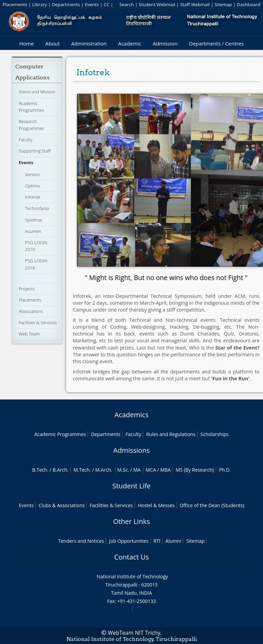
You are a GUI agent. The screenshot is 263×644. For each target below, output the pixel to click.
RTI (157, 541)
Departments (66, 4)
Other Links (131, 521)
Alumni (173, 541)
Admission (165, 43)
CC (107, 4)
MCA (151, 470)
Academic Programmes (60, 434)
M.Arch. (104, 470)
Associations (31, 311)
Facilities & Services (38, 323)
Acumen (33, 231)
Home (26, 43)
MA (137, 470)
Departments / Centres (216, 43)
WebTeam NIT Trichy (134, 633)
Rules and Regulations (171, 434)
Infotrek (33, 197)
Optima (32, 186)
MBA (166, 470)
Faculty (26, 140)
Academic (130, 43)
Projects (27, 289)
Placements (15, 4)
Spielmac (34, 220)
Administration (89, 43)
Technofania (37, 208)
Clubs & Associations (62, 505)
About (52, 43)
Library (40, 4)
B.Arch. (61, 470)
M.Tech (82, 470)
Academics (131, 415)
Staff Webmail (195, 4)
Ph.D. (225, 470)
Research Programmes (32, 125)
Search (126, 4)
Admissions (131, 450)
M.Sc (122, 470)
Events (92, 4)
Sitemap (223, 4)
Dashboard (249, 4)
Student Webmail (157, 4)
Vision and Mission (37, 92)
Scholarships (214, 434)
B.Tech (40, 470)
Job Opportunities (129, 541)
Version (32, 174)
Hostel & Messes (156, 505)
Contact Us (131, 557)
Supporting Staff (35, 151)
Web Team (29, 334)
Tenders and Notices (81, 541)
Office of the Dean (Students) (212, 505)
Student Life (131, 486)
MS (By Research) (195, 470)
